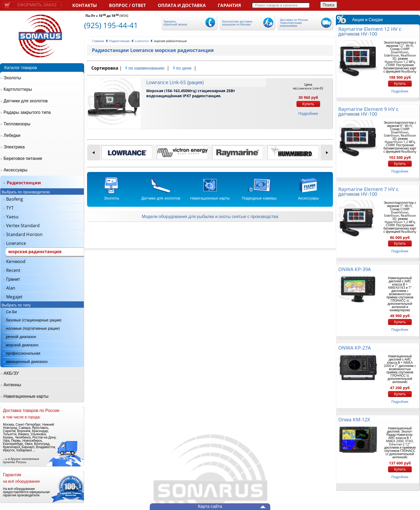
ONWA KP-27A (355, 348)
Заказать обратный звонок (175, 23)
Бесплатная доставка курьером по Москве (237, 23)
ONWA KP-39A (355, 269)
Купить (308, 104)
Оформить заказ (37, 5)
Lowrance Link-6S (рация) (175, 82)
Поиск (329, 5)
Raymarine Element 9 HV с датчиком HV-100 (368, 111)
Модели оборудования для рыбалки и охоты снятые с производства (210, 216)
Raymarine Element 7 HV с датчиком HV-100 (368, 192)
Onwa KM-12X (354, 419)
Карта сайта (210, 506)
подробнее (308, 113)
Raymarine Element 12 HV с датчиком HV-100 (370, 31)
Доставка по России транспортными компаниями (294, 23)
